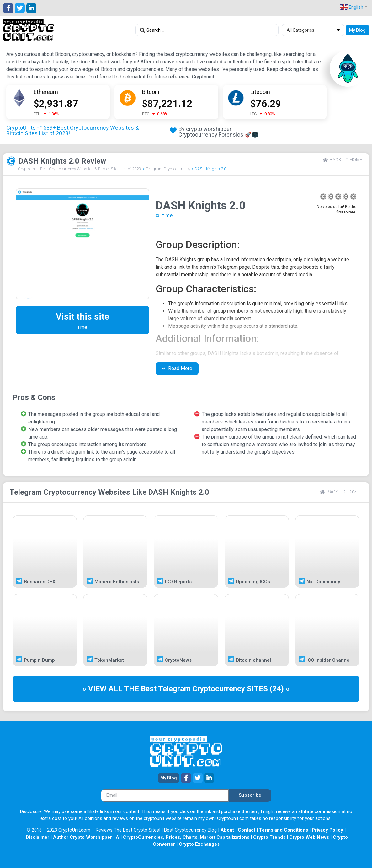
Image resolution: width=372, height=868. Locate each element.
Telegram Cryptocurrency (168, 169)
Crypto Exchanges (199, 844)
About (227, 830)
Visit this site (82, 317)
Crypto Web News (309, 837)
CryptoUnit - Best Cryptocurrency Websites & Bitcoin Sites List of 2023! (80, 169)
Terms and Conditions (284, 830)
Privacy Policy (327, 830)
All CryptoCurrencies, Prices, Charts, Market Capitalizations (183, 837)
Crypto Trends (269, 837)
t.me (167, 216)
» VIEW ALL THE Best (120, 689)
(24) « (280, 689)
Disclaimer (37, 837)
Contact (247, 830)
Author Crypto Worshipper (82, 837)
